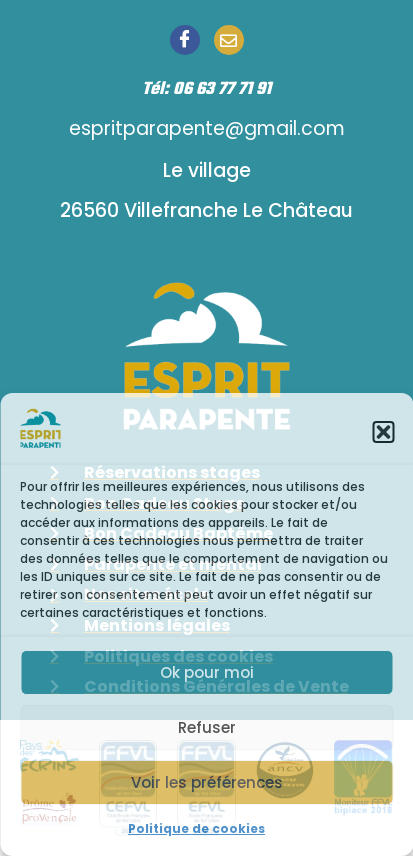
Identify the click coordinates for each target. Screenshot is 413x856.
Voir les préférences (207, 782)
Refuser (207, 727)
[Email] (229, 40)
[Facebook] (185, 40)
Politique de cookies (196, 828)
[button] (383, 432)
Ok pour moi (207, 672)
